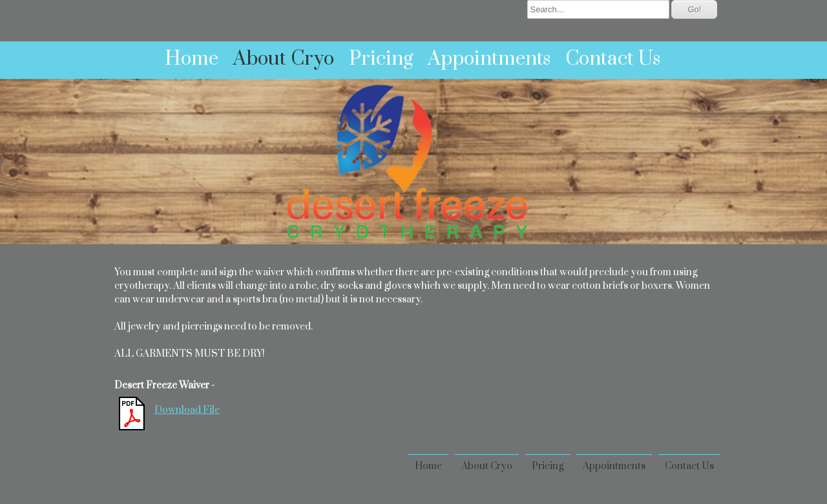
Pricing (381, 59)
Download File (187, 410)
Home (192, 59)
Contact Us (613, 59)
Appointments (489, 59)
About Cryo (284, 59)
